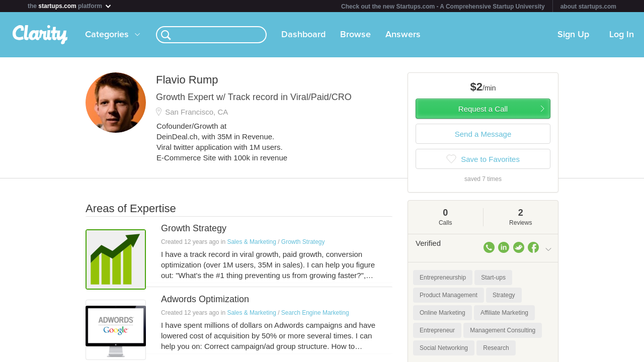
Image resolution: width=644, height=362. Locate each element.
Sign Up (573, 35)
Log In (622, 35)
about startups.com (588, 7)
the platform (70, 6)
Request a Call (483, 109)
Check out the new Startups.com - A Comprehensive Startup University (443, 7)
